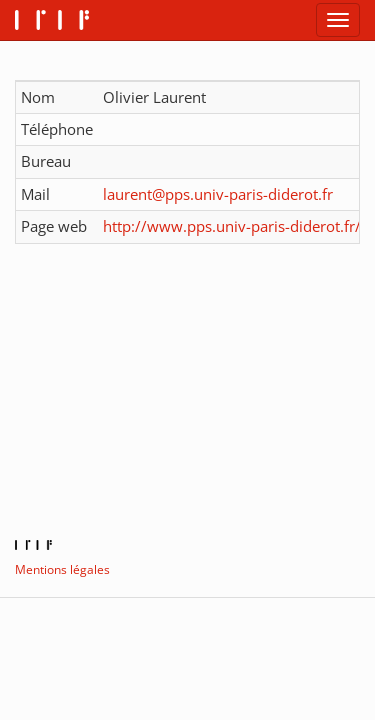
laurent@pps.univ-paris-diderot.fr (218, 194)
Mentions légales (62, 569)
